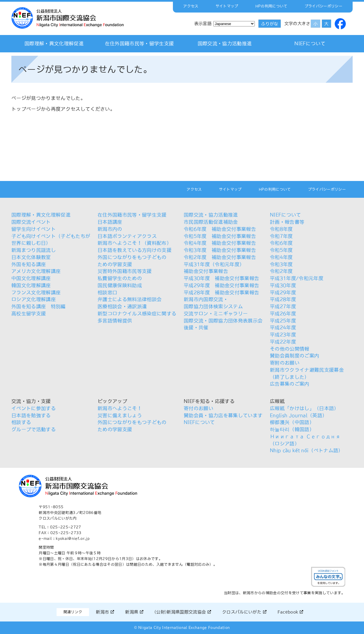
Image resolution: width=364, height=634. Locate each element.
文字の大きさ (297, 23)
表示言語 (203, 23)
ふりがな (270, 24)
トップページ (26, 109)
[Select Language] (234, 24)
